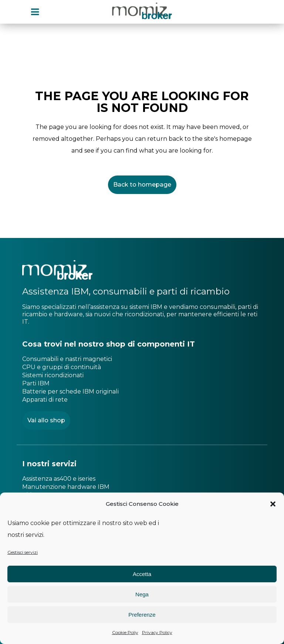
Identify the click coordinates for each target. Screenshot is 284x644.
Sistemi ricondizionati (53, 375)
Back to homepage (142, 185)
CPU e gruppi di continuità (62, 367)
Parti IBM (36, 383)
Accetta (142, 574)
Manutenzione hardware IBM (66, 487)
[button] (273, 504)
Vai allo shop (46, 420)
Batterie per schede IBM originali (70, 391)
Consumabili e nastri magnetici (67, 359)
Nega (142, 594)
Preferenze (142, 615)
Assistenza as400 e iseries (59, 479)
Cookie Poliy (125, 632)
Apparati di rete (45, 400)
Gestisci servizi (23, 552)
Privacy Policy (157, 632)
